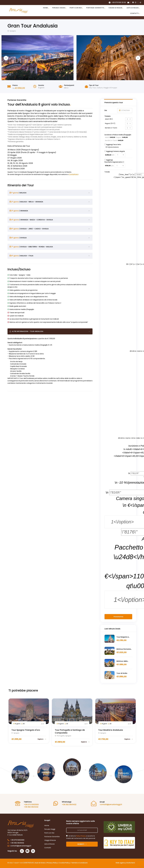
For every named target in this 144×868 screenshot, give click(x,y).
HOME (45, 8)
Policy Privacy (81, 836)
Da (14, 88)
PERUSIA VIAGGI (59, 8)
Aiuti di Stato (40, 863)
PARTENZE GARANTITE (95, 8)
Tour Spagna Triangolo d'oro (26, 730)
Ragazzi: (119, 137)
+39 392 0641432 (30, 807)
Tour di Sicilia (122, 673)
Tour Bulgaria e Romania (123, 637)
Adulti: (107, 137)
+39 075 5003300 (30, 805)
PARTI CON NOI (76, 8)
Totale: (107, 172)
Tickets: (108, 116)
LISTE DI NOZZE (133, 8)
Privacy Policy (52, 863)
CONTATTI (134, 13)
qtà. (113, 155)
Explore (42, 739)
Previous (9, 58)
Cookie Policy (64, 863)
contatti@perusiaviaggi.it (110, 804)
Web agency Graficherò (125, 863)
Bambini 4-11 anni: (111, 140)
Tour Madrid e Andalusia (111, 730)
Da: (106, 110)
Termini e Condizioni (79, 863)
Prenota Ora (118, 617)
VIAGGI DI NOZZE (115, 8)
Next (135, 58)
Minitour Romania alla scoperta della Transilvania (124, 649)
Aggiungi (109, 145)
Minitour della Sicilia (122, 661)
